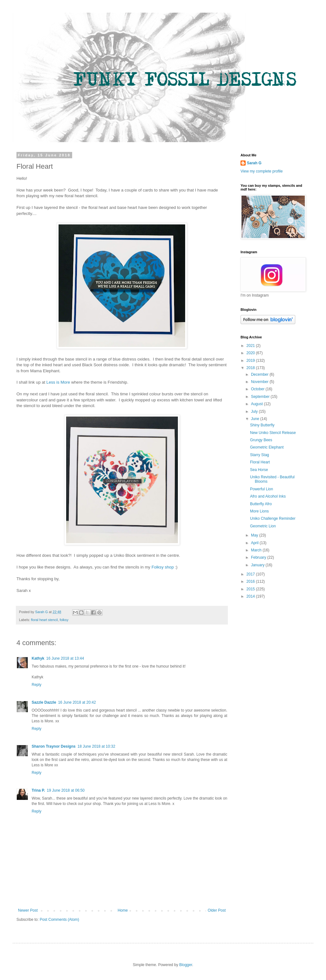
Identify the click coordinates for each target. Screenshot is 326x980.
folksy (64, 620)
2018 (251, 368)
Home (123, 910)
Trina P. (38, 790)
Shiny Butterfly (262, 425)
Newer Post (28, 910)
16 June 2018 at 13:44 (65, 658)
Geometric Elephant (267, 447)
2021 (251, 346)
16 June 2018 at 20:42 (77, 702)
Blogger (186, 965)
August (257, 404)
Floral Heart (260, 462)
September (261, 397)
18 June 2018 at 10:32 (96, 746)
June (256, 419)
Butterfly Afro (261, 504)
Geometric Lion (263, 526)
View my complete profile (262, 171)
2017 (251, 574)
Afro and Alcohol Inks (268, 496)
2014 (251, 596)
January (258, 565)
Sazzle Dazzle (44, 702)
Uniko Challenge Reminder (273, 518)
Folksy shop (163, 567)
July (255, 411)
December (260, 374)
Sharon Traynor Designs (54, 746)
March (257, 550)
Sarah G (254, 163)
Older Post (217, 910)
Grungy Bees (261, 440)
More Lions (259, 511)
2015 (251, 589)
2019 (251, 361)
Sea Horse (259, 470)
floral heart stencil (44, 620)
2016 (251, 581)
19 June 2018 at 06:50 (66, 790)
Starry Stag (260, 455)
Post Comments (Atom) (59, 920)
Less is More (58, 382)
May (255, 535)
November (260, 382)
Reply (37, 685)
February (259, 557)
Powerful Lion (262, 489)
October (258, 389)
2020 (251, 353)
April (255, 543)
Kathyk (38, 658)
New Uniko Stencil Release (273, 433)
